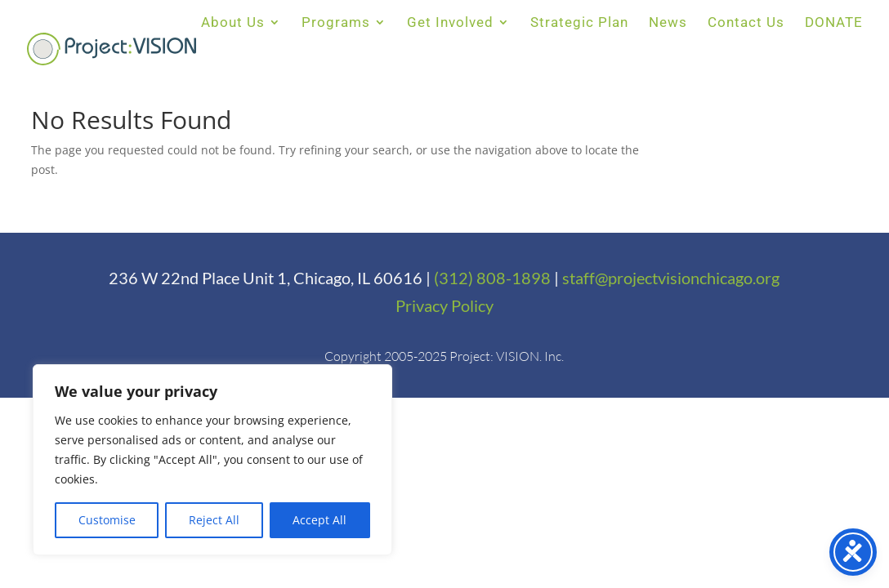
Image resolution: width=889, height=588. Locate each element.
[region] (212, 460)
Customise (107, 520)
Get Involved (450, 23)
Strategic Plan (579, 23)
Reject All (214, 520)
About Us (233, 23)
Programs (336, 23)
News (668, 23)
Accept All (319, 520)
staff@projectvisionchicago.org (671, 278)
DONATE (834, 23)
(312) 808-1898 (492, 278)
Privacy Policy (444, 305)
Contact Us (746, 23)
